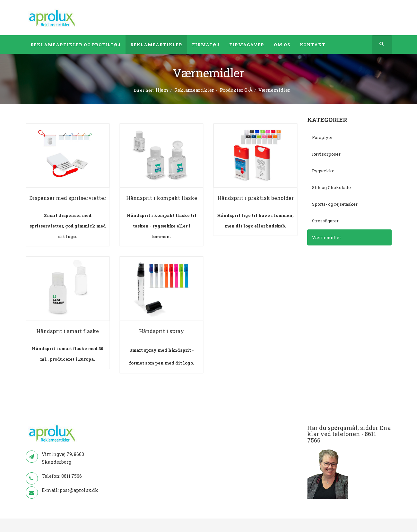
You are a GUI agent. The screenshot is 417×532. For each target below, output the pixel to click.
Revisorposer (326, 154)
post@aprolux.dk (79, 490)
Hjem (162, 90)
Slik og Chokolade (331, 187)
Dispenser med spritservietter (68, 198)
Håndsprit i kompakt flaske (162, 198)
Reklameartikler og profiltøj (76, 45)
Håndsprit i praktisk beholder (256, 198)
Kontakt (313, 45)
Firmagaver (247, 45)
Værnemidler (327, 237)
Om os (282, 45)
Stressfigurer (325, 221)
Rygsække (323, 171)
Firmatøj (206, 45)
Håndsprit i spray (161, 331)
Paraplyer (322, 137)
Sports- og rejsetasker (335, 204)
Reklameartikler (156, 45)
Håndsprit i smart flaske (68, 331)
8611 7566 (72, 476)
